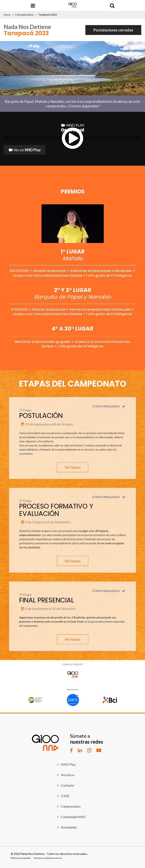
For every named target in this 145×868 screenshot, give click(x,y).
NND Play (66, 764)
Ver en (25, 150)
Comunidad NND (71, 817)
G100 (63, 796)
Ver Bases (73, 467)
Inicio (7, 15)
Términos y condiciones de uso (48, 858)
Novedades (67, 827)
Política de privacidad (21, 858)
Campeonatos (24, 15)
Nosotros (65, 775)
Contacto (65, 785)
